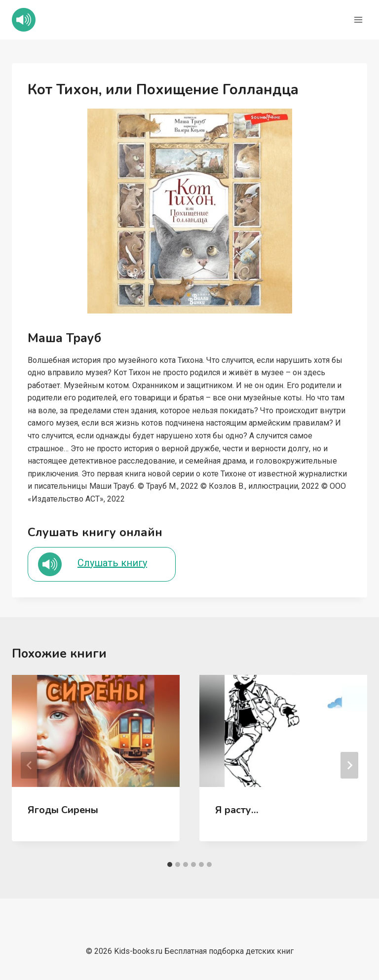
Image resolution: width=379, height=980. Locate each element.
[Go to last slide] (30, 765)
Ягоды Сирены (63, 810)
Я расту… (237, 810)
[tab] (170, 864)
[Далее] (349, 765)
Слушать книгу (112, 563)
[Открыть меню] (358, 20)
